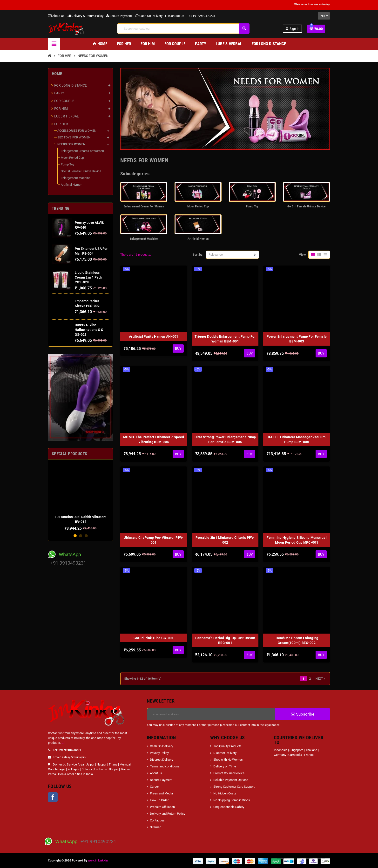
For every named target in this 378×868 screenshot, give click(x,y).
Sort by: (198, 255)
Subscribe (303, 714)
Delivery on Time (225, 766)
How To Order (159, 800)
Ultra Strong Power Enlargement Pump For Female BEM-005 (225, 439)
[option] (81, 497)
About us (156, 773)
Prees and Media (161, 793)
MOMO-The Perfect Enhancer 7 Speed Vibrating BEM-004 (154, 439)
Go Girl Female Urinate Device (307, 206)
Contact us (157, 820)
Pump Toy (252, 206)
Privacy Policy (159, 753)
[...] (63, 743)
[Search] (183, 29)
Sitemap (156, 827)
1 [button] (75, 536)
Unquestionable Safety (229, 807)
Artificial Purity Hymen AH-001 (154, 336)
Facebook (53, 797)
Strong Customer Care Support (234, 787)
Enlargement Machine (144, 239)
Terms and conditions (165, 766)
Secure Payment (119, 16)
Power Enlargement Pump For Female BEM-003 (297, 339)
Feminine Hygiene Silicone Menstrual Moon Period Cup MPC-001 (297, 540)
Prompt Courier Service (229, 773)
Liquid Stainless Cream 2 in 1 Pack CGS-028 (88, 277)
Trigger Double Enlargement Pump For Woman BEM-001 (225, 339)
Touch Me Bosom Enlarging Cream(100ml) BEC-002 (297, 640)
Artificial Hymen (198, 239)
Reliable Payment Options (231, 780)
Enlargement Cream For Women (144, 206)
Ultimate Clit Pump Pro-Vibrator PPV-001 (154, 540)
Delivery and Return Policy (168, 814)
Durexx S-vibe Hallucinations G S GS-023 (89, 330)
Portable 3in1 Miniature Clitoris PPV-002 (225, 540)
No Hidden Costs (225, 793)
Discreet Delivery (162, 760)
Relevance (216, 255)
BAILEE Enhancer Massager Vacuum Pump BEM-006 (297, 439)
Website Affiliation (162, 807)
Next (321, 679)
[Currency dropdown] (324, 16)
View (302, 255)
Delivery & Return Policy (85, 16)
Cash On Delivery (149, 16)
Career (154, 787)
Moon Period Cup (198, 206)
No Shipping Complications (232, 800)
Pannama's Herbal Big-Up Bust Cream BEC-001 (225, 640)
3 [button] (86, 536)
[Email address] (211, 714)
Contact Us (175, 16)
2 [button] (81, 536)
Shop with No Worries (228, 760)
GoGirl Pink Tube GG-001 (154, 638)
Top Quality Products (227, 746)
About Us (56, 16)
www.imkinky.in (98, 861)
